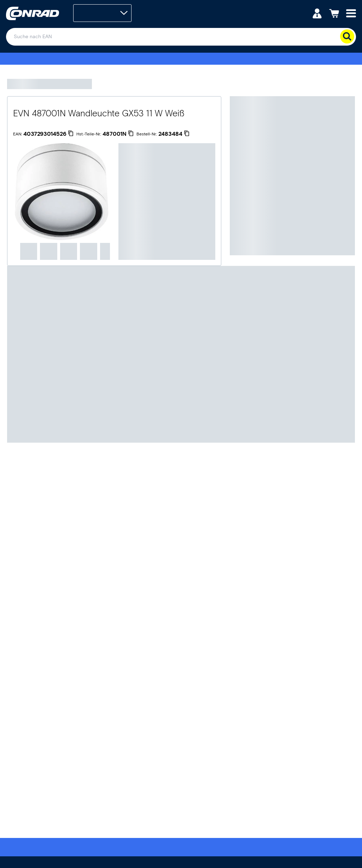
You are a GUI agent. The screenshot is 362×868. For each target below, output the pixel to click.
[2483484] (174, 134)
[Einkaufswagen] (334, 13)
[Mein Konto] (317, 13)
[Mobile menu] (351, 13)
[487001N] (118, 134)
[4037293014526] (48, 134)
